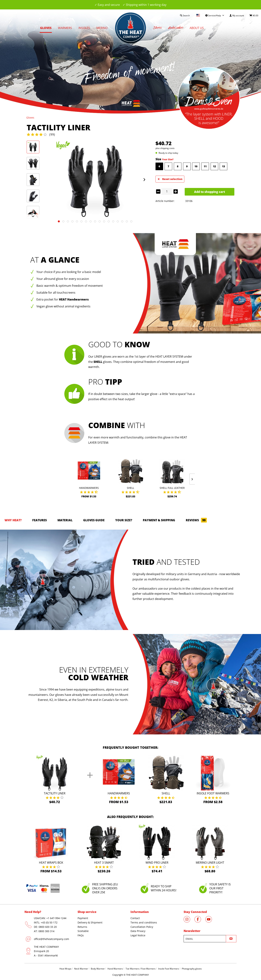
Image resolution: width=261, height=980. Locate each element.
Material (65, 520)
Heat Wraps (65, 969)
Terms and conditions (144, 922)
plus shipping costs (165, 148)
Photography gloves (192, 969)
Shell (130, 488)
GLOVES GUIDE (94, 520)
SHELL (98, 362)
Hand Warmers (115, 969)
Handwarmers (89, 488)
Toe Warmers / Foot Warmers (141, 969)
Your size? (124, 520)
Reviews (196, 520)
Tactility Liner (55, 793)
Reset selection (170, 178)
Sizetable (83, 931)
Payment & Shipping (159, 520)
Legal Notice (138, 935)
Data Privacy (138, 931)
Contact (135, 918)
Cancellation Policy (142, 927)
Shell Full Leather (172, 488)
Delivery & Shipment (90, 922)
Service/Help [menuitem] (213, 15)
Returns (82, 927)
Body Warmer (98, 969)
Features (40, 520)
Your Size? (168, 159)
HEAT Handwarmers (74, 299)
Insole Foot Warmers (213, 793)
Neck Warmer (81, 969)
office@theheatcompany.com (51, 939)
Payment (83, 918)
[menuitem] (237, 15)
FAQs (81, 935)
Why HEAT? (13, 520)
